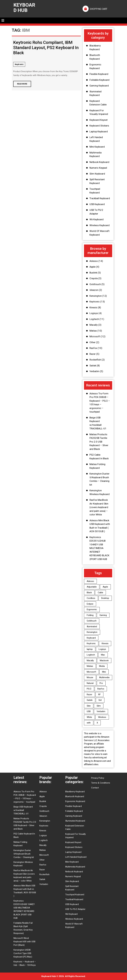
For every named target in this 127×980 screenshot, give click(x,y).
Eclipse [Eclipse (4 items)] (90, 604)
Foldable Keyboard (99, 80)
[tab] (3, 21)
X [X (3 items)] (97, 723)
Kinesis (93, 307)
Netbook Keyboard (99, 162)
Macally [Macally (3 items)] (90, 661)
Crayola (94, 278)
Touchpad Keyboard (75, 895)
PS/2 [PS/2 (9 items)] (89, 689)
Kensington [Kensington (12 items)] (92, 632)
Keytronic (19, 64)
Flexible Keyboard (99, 74)
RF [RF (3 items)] (99, 694)
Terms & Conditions (101, 783)
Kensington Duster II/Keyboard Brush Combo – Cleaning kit (24, 854)
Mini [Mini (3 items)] (104, 672)
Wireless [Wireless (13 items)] (102, 717)
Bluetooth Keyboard (75, 796)
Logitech (94, 319)
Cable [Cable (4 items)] (100, 593)
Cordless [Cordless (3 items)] (91, 598)
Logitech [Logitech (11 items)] (91, 655)
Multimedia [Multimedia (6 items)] (104, 677)
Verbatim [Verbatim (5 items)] (101, 711)
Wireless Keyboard (100, 225)
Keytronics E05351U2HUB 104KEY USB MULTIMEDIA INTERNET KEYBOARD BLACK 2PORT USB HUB (99, 548)
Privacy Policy (98, 778)
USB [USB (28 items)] (89, 711)
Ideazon (94, 290)
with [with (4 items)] (89, 723)
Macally (94, 325)
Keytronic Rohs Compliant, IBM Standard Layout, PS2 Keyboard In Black (46, 48)
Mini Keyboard (97, 147)
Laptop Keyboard (99, 131)
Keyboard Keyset (99, 120)
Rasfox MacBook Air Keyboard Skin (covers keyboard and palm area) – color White (99, 507)
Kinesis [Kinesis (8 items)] (105, 643)
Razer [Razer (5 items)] (89, 694)
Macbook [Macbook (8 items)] (104, 661)
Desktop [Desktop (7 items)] (105, 598)
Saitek (93, 366)
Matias (93, 331)
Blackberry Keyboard (75, 792)
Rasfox (93, 348)
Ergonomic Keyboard (75, 801)
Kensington (96, 296)
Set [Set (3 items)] (100, 700)
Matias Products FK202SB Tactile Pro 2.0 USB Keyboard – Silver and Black (99, 442)
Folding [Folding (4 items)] (90, 615)
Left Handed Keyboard (76, 857)
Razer (93, 354)
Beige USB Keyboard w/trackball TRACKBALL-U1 (23, 810)
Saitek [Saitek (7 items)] (90, 700)
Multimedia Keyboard (75, 867)
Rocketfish (95, 360)
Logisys (94, 313)
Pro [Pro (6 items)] (101, 683)
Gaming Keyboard (99, 86)
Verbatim (94, 371)
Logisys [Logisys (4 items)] (102, 649)
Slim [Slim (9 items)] (99, 706)
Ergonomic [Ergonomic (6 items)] (92, 609)
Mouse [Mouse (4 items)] (90, 677)
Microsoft (95, 336)
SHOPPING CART (99, 9)
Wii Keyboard (97, 219)
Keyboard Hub (24, 8)
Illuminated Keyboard (75, 821)
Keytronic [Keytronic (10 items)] (91, 643)
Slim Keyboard (97, 174)
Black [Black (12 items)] (89, 593)
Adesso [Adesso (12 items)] (90, 581)
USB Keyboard (97, 204)
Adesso (94, 261)
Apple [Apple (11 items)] (105, 587)
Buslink (93, 273)
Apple (92, 267)
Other (92, 342)
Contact (95, 788)
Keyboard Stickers (99, 126)
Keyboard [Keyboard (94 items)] (91, 638)
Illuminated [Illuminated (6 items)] (92, 627)
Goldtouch (95, 284)
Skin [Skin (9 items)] (89, 706)
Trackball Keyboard (100, 198)
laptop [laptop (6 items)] (90, 649)
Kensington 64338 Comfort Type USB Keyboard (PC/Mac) (23, 953)
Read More (20, 83)
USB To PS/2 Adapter (75, 909)
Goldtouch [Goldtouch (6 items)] (92, 621)
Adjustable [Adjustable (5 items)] (92, 587)
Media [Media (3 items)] (102, 666)
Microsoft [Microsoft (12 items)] (91, 672)
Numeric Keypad (98, 168)
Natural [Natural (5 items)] (90, 683)
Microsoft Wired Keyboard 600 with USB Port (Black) (24, 942)
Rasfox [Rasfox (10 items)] (101, 689)
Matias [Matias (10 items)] (90, 666)
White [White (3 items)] (89, 717)
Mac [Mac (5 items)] (103, 655)
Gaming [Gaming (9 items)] (103, 615)
